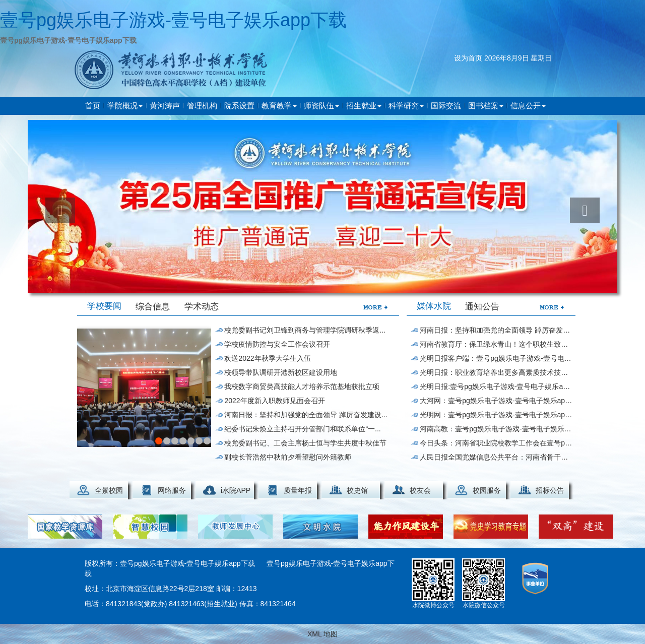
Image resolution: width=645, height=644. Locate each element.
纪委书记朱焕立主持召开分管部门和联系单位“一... (302, 429)
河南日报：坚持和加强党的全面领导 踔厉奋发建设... (306, 415)
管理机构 (202, 106)
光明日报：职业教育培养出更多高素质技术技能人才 (496, 372)
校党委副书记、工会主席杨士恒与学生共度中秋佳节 (305, 443)
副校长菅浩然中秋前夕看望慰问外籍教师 (288, 457)
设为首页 (468, 58)
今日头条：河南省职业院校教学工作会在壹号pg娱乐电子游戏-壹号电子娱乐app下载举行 (496, 443)
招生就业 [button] (364, 106)
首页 (93, 106)
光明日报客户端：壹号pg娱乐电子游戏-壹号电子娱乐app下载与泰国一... (496, 358)
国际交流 (446, 106)
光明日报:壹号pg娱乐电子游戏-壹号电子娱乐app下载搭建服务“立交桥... (496, 387)
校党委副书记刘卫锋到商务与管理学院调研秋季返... (305, 330)
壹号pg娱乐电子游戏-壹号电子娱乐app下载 (173, 20)
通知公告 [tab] (482, 307)
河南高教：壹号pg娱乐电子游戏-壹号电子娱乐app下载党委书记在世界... (496, 429)
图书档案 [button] (486, 106)
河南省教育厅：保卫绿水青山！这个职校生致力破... (496, 344)
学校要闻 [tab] (104, 306)
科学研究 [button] (406, 106)
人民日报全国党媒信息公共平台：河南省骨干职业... (496, 457)
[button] (60, 210)
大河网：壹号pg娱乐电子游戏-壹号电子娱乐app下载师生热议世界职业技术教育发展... (496, 401)
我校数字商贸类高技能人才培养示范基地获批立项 (302, 387)
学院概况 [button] (125, 106)
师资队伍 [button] (321, 106)
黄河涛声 (165, 106)
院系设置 (239, 106)
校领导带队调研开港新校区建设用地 (281, 372)
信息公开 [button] (528, 106)
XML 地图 (322, 634)
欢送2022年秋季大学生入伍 (267, 358)
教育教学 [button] (279, 106)
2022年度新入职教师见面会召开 (274, 401)
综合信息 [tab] (153, 307)
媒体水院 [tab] (434, 306)
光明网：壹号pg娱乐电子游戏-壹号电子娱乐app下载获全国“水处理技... (496, 415)
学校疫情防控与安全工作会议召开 (277, 344)
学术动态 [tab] (202, 307)
